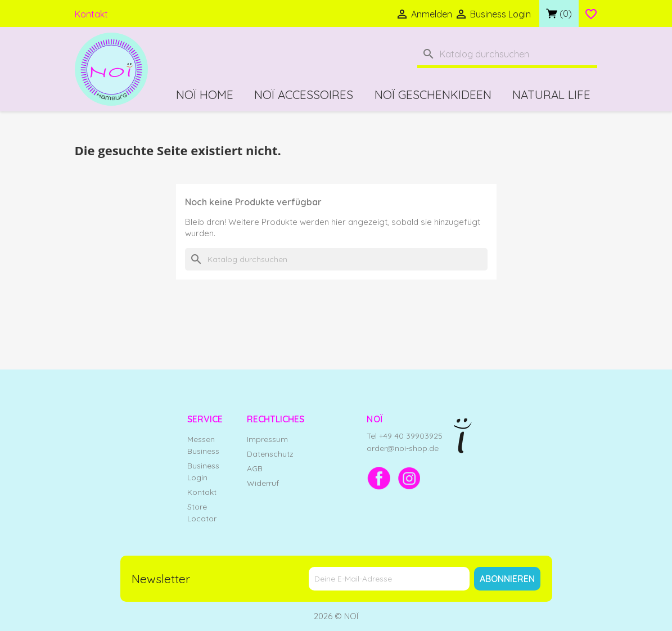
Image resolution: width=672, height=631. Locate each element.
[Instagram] (409, 478)
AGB (255, 468)
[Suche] (507, 55)
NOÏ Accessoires (304, 94)
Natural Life (551, 94)
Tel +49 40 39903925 (405, 436)
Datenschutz (270, 454)
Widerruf (263, 483)
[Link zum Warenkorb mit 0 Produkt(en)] (559, 13)
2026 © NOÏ (336, 616)
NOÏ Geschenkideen (433, 94)
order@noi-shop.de (403, 448)
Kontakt (91, 14)
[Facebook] (379, 478)
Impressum (267, 439)
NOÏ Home (205, 94)
